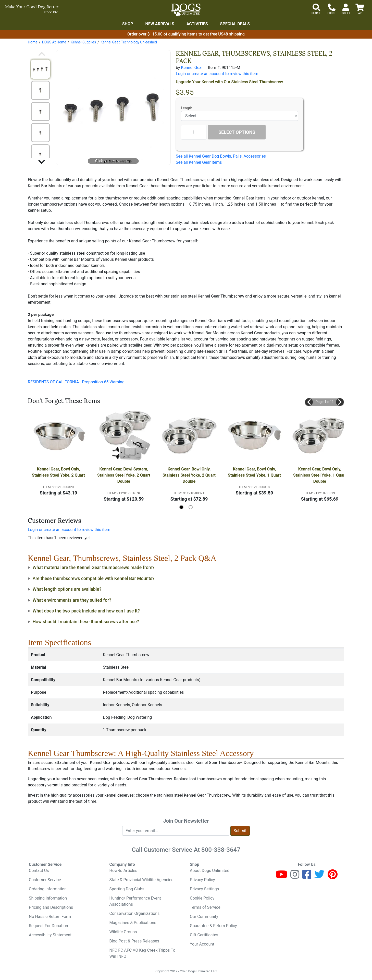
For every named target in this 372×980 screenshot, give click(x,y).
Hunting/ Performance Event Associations (135, 901)
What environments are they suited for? (72, 600)
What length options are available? (67, 589)
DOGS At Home (54, 42)
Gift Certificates (204, 935)
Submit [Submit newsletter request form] (240, 831)
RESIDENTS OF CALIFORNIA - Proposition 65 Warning (76, 382)
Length (187, 108)
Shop (128, 24)
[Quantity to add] (194, 132)
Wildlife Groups (123, 932)
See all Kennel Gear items (199, 162)
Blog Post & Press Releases (134, 941)
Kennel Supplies (83, 42)
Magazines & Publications (133, 923)
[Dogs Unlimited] (186, 10)
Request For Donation (48, 926)
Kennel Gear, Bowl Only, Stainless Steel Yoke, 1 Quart (254, 472)
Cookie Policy (202, 898)
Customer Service (45, 880)
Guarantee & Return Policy (213, 926)
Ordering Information (48, 889)
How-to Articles (123, 871)
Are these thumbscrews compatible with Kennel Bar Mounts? (94, 578)
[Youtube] (282, 877)
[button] (309, 402)
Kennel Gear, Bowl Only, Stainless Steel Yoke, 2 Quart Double (190, 475)
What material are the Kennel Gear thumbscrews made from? (94, 568)
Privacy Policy (202, 880)
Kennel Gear (192, 68)
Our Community (204, 917)
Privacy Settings (204, 889)
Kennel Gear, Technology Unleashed (129, 42)
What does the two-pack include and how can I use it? (86, 611)
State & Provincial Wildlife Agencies (141, 880)
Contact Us (39, 871)
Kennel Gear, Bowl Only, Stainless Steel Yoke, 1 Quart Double (320, 475)
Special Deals (235, 24)
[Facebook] (307, 877)
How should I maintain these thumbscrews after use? (86, 622)
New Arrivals (160, 24)
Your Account (202, 944)
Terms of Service (205, 907)
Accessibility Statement (50, 935)
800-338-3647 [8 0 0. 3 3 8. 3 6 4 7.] (221, 850)
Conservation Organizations (135, 913)
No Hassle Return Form (50, 917)
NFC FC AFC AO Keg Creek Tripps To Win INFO (142, 953)
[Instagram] (295, 877)
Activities (197, 24)
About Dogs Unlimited (210, 871)
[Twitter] (319, 877)
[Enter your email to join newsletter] (176, 831)
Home (33, 42)
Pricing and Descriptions (51, 907)
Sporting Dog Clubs (127, 889)
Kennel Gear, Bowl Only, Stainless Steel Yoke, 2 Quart (58, 472)
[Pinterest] (333, 877)
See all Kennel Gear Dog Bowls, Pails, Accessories (221, 156)
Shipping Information (48, 898)
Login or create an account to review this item (69, 530)
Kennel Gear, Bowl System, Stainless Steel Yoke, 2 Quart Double (124, 475)
